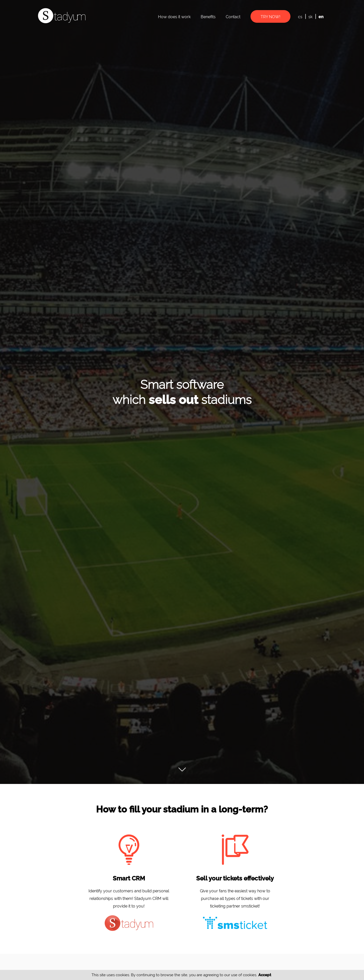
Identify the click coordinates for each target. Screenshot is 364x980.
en (321, 17)
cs (300, 17)
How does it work (174, 17)
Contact (233, 17)
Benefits (208, 17)
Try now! (270, 17)
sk (310, 17)
